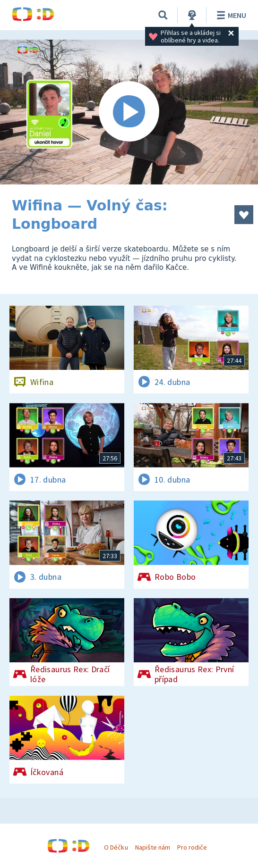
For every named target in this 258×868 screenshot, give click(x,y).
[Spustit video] (129, 112)
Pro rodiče (192, 847)
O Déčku (116, 847)
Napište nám (153, 847)
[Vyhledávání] (163, 15)
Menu (230, 15)
